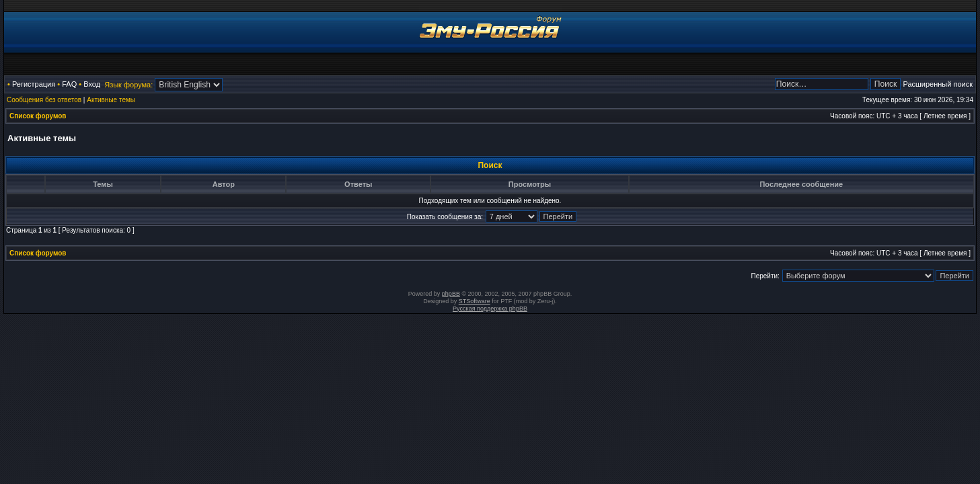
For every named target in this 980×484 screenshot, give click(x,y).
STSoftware (475, 301)
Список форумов (38, 116)
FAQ (69, 84)
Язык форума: (128, 85)
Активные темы (111, 100)
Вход (92, 84)
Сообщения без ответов (44, 100)
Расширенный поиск (938, 84)
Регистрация (34, 84)
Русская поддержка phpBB (490, 309)
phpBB (451, 294)
